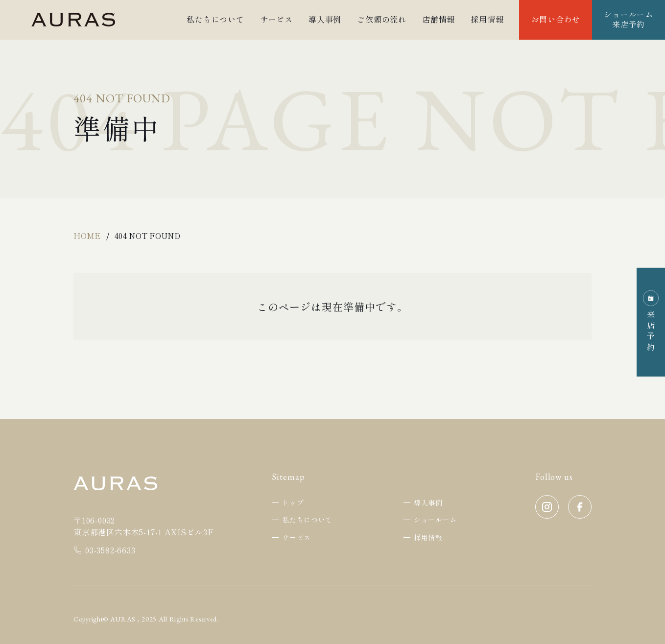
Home (87, 236)
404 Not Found (147, 236)
